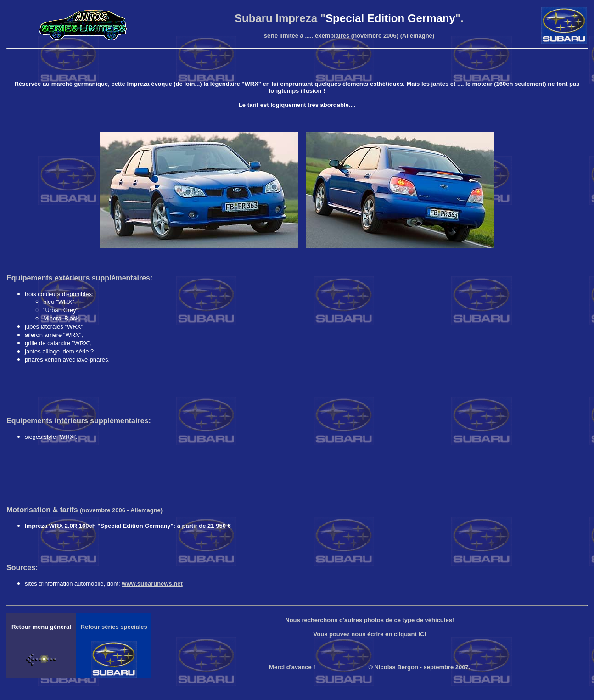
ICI (422, 634)
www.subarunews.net (152, 584)
